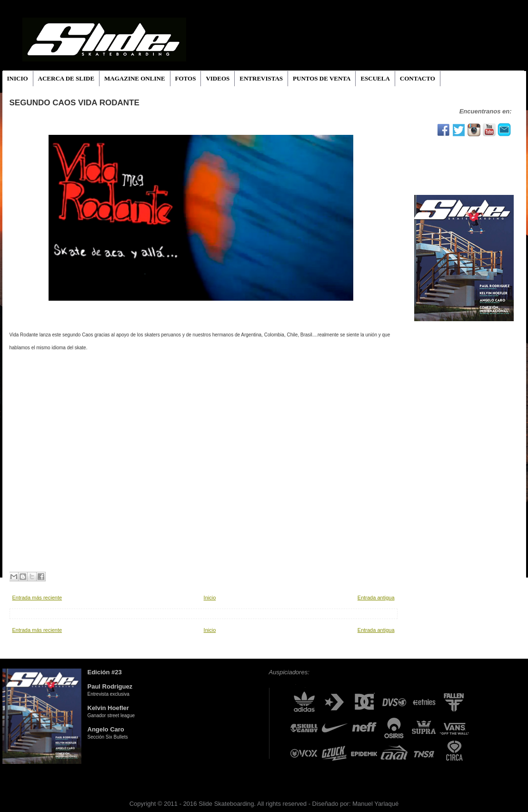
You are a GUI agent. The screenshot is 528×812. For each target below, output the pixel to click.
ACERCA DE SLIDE (66, 78)
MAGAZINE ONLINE (135, 78)
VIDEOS (218, 78)
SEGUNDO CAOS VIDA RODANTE (75, 103)
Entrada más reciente (37, 598)
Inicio (210, 598)
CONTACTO (418, 78)
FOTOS (186, 78)
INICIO (18, 78)
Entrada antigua (376, 598)
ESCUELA (375, 78)
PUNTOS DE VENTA (322, 78)
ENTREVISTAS (261, 78)
